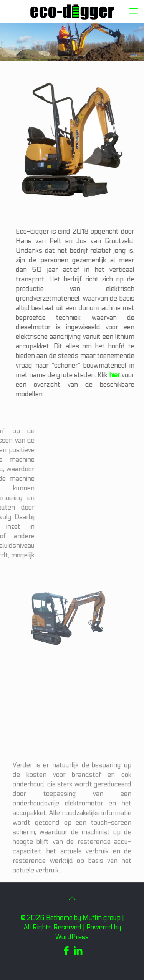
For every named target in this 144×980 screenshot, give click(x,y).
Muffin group (102, 918)
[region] (72, 42)
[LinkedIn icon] (78, 951)
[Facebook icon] (66, 951)
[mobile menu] (134, 11)
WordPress (72, 937)
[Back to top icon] (72, 898)
